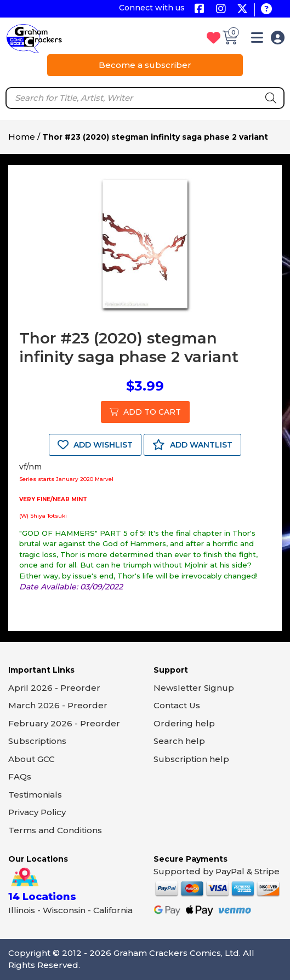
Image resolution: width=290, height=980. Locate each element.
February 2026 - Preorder (64, 723)
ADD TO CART (145, 412)
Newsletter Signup (194, 688)
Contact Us (177, 705)
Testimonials (35, 795)
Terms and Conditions (55, 830)
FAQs (20, 776)
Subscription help (191, 759)
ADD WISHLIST (95, 445)
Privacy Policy (37, 812)
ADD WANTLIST (192, 445)
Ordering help (184, 723)
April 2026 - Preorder (54, 688)
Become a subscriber (145, 65)
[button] (257, 40)
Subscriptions (37, 741)
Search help (179, 741)
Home (22, 137)
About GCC (32, 759)
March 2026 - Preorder (58, 705)
